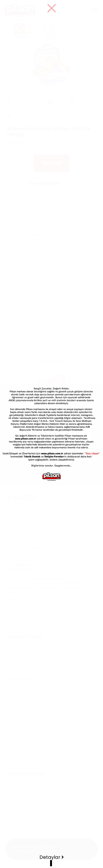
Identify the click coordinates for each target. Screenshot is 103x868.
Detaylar (52, 857)
